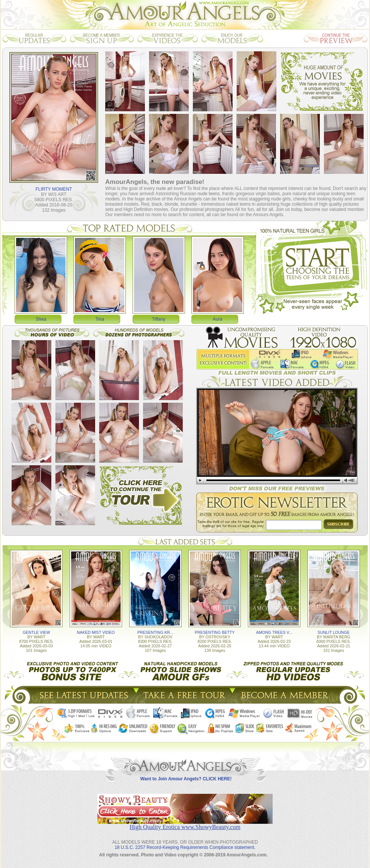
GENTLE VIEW (37, 632)
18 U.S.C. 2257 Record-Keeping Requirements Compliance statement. (185, 847)
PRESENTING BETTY (215, 632)
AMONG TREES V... (274, 632)
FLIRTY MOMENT (54, 189)
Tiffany (159, 319)
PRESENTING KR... (155, 632)
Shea (41, 319)
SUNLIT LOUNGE (334, 632)
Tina (100, 319)
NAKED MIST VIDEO (96, 632)
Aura (217, 319)
